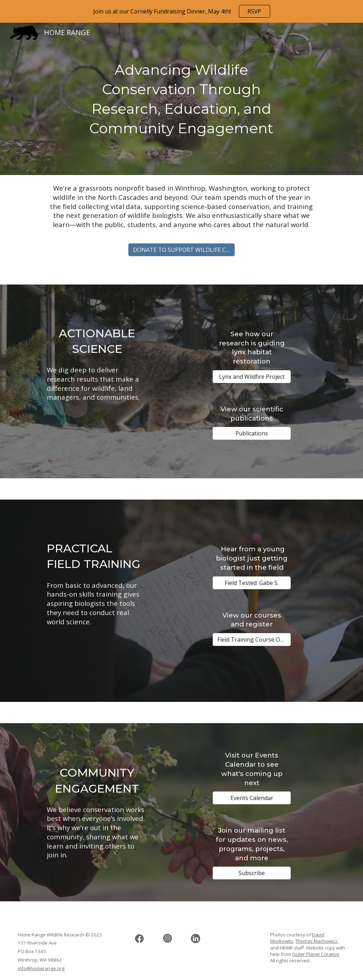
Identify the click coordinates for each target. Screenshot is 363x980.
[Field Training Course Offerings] (252, 640)
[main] (182, 99)
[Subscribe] (252, 873)
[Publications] (252, 433)
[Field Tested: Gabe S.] (252, 583)
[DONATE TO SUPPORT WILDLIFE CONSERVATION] (181, 250)
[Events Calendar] (252, 798)
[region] (181, 11)
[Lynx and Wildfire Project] (252, 377)
